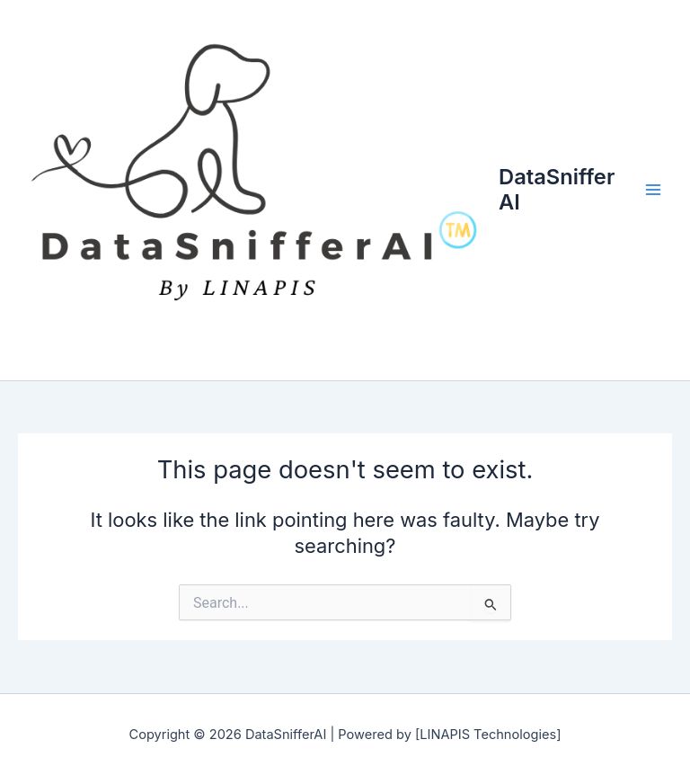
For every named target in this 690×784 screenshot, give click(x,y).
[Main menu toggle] (653, 191)
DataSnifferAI (557, 189)
